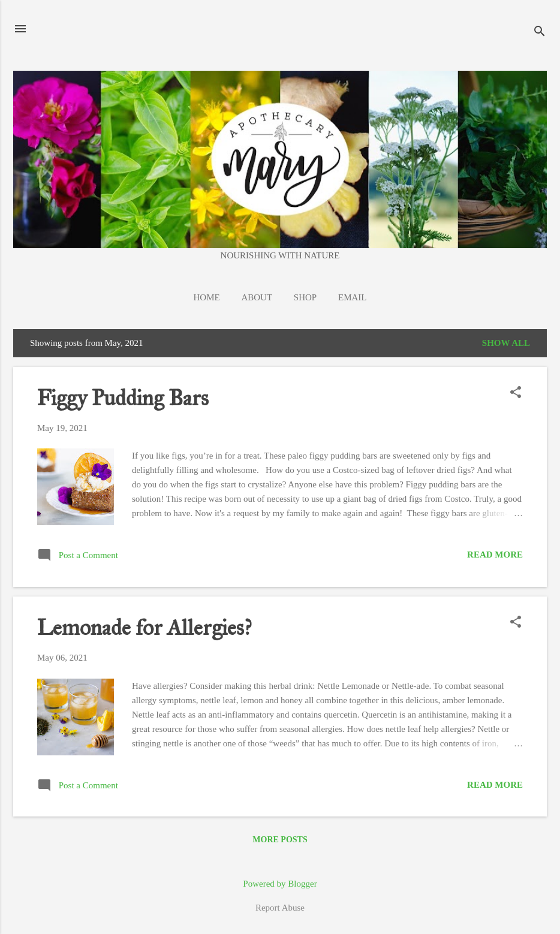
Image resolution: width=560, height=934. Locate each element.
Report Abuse (280, 908)
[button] (516, 393)
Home (207, 297)
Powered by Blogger (280, 884)
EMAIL (353, 297)
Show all (506, 343)
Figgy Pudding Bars (123, 398)
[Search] (540, 33)
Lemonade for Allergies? (144, 628)
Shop (305, 297)
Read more (495, 555)
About (257, 297)
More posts (280, 840)
